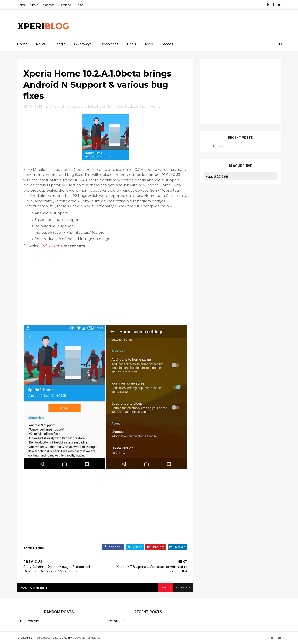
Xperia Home (150, 106)
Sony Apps (115, 106)
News (41, 44)
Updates (132, 106)
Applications (77, 106)
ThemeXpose (42, 638)
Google (60, 44)
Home (22, 5)
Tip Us (79, 5)
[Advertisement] (196, 24)
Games (167, 44)
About (34, 5)
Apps (149, 44)
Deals (131, 44)
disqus (166, 587)
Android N (58, 106)
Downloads (109, 44)
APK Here (51, 246)
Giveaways (83, 44)
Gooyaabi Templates (86, 638)
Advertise (65, 5)
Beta (91, 106)
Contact (49, 5)
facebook (183, 587)
